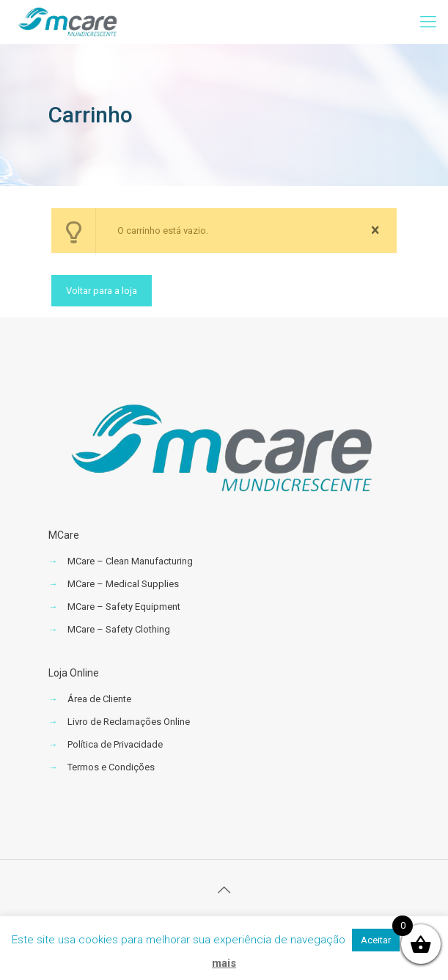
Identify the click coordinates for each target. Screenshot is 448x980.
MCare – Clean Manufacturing (130, 561)
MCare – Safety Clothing (119, 629)
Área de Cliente (99, 699)
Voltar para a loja (102, 291)
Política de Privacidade (115, 744)
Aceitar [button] (376, 940)
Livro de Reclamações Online (129, 722)
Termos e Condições (111, 767)
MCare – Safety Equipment (124, 607)
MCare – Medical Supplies (123, 584)
